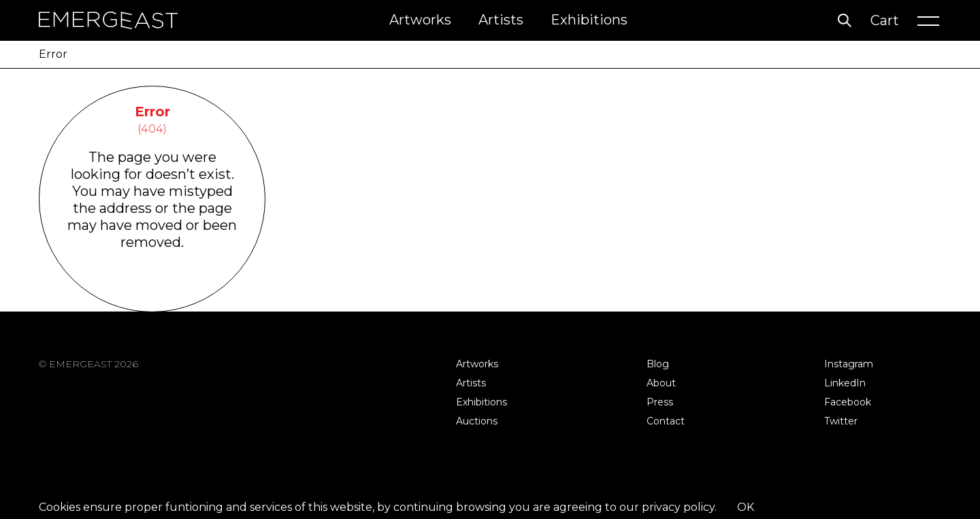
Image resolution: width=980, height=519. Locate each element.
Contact (666, 421)
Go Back (152, 294)
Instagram (849, 364)
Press (660, 402)
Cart (885, 20)
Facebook (848, 402)
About (661, 383)
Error (53, 54)
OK (746, 507)
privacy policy (678, 507)
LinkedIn (845, 383)
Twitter (841, 421)
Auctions (477, 421)
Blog (658, 364)
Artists (501, 20)
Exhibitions (589, 20)
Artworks (420, 20)
